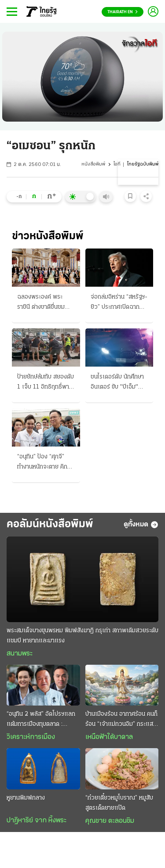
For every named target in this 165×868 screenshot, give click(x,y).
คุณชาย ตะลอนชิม (110, 821)
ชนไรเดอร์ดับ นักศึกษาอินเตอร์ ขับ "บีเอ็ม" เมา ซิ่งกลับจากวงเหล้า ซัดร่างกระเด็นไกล (118, 383)
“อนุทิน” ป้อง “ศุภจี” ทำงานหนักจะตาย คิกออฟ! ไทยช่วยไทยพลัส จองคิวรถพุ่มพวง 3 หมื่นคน (44, 463)
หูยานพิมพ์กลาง (26, 798)
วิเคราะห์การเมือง (31, 737)
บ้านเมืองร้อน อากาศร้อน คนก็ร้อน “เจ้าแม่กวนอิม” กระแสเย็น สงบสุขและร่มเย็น (121, 720)
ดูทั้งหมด (141, 525)
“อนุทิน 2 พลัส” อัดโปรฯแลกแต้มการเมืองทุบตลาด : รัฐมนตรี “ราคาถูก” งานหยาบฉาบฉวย (41, 720)
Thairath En (123, 12)
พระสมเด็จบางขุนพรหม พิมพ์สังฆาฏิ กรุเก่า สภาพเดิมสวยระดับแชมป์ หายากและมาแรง (82, 636)
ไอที (117, 164)
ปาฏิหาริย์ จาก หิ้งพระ (37, 821)
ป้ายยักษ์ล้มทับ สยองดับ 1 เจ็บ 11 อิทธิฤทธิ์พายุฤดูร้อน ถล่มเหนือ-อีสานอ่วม (46, 383)
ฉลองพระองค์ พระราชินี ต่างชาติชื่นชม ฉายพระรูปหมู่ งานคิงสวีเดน (43, 303)
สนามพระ (20, 654)
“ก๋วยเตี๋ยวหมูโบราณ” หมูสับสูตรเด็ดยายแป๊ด (119, 803)
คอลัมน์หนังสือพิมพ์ (50, 524)
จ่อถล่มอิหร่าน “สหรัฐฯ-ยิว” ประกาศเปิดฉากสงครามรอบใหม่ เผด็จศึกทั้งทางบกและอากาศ (119, 303)
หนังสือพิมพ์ (93, 164)
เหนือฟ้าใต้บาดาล (109, 737)
